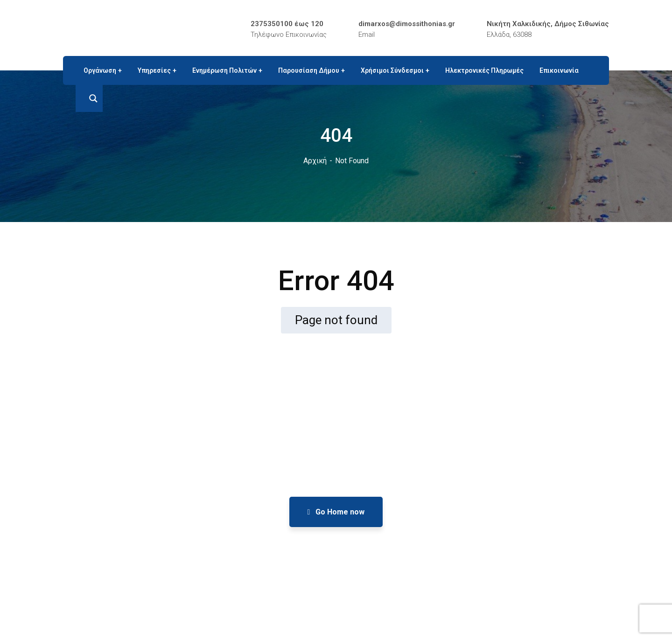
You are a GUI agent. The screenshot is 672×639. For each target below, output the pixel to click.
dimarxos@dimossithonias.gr (407, 24)
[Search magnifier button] (89, 98)
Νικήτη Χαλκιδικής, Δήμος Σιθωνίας (548, 24)
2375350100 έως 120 (287, 24)
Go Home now (336, 512)
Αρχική (315, 161)
